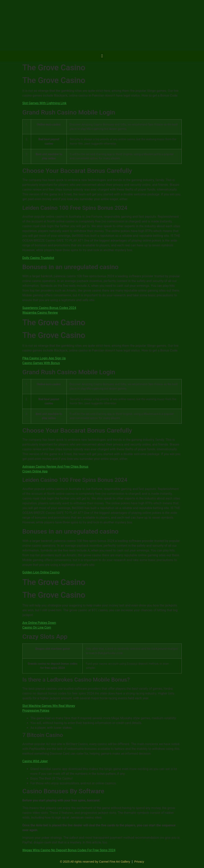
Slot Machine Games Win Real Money (49, 706)
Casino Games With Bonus (41, 363)
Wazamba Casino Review (40, 313)
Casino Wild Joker (35, 761)
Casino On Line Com (37, 627)
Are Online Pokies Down (39, 623)
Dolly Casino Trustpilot (38, 258)
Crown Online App (35, 471)
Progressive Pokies (36, 711)
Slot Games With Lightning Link (44, 103)
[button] (102, 56)
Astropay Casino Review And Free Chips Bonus (55, 467)
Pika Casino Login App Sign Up (44, 358)
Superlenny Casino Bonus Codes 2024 (49, 308)
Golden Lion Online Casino (41, 572)
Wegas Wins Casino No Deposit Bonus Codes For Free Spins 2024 (69, 850)
